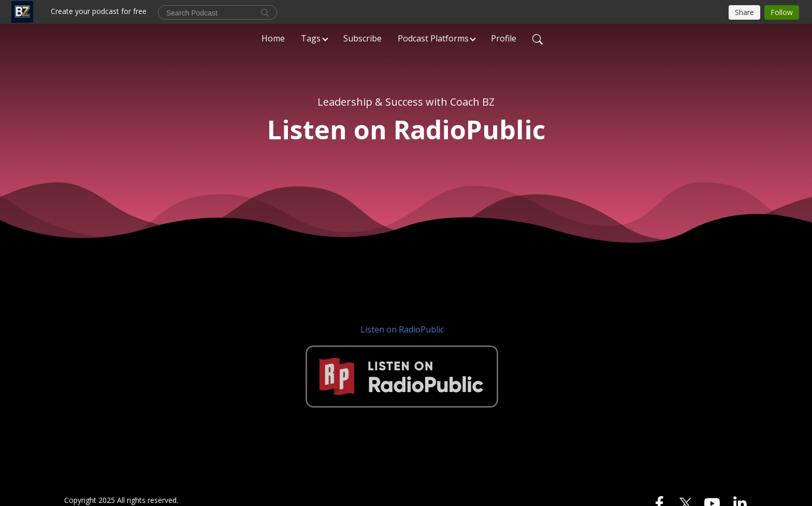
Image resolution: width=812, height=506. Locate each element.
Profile (504, 38)
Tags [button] (311, 38)
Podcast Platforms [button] (433, 38)
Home (273, 38)
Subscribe (363, 38)
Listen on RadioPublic (402, 329)
